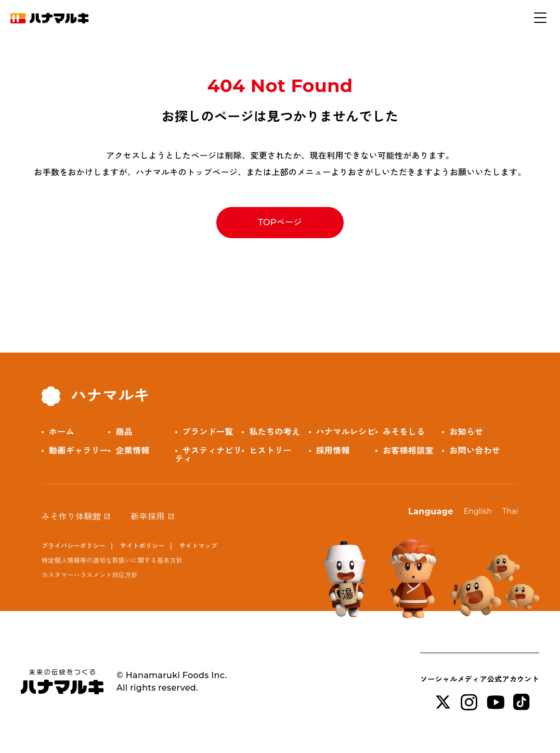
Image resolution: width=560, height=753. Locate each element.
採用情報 (333, 451)
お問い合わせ (475, 451)
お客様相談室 (408, 451)
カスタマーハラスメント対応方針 (90, 575)
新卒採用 (147, 517)
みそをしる (404, 432)
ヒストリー (270, 451)
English (478, 511)
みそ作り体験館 (71, 517)
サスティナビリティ (209, 455)
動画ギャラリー (79, 451)
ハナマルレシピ (346, 432)
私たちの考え (275, 432)
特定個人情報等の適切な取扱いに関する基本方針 (112, 560)
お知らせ (466, 432)
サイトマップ (198, 546)
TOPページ (280, 222)
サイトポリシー (142, 546)
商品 (124, 432)
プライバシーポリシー (74, 546)
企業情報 (132, 451)
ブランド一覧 (208, 432)
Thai (510, 511)
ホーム (62, 432)
